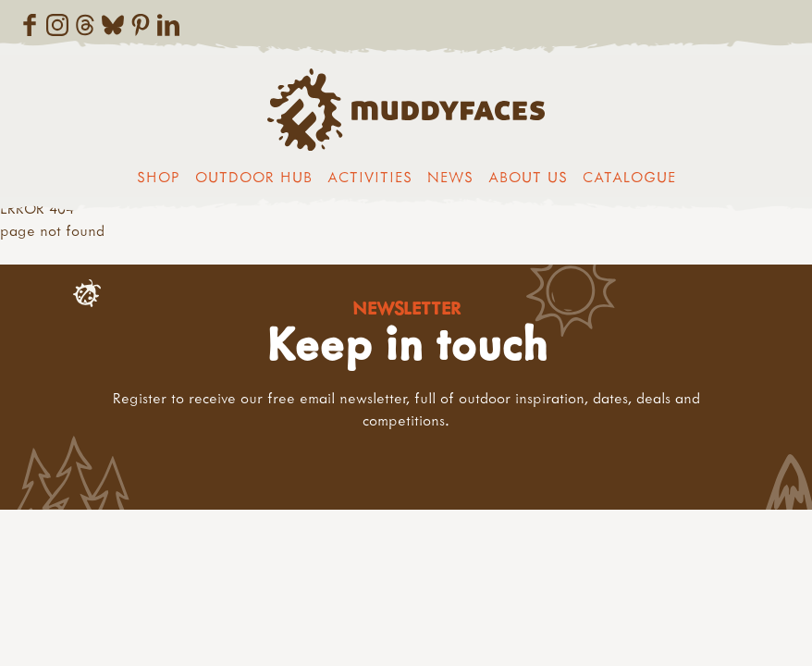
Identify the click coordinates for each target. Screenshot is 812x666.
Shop (159, 177)
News (450, 177)
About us (528, 177)
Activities (370, 177)
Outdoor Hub (254, 177)
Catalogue (629, 177)
